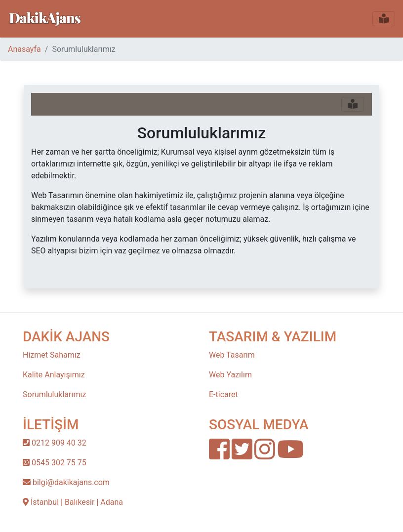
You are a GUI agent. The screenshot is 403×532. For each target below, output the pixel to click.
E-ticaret (223, 394)
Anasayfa (24, 49)
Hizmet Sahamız (52, 355)
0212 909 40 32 (55, 443)
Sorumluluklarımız (54, 394)
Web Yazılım (230, 375)
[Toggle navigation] (384, 19)
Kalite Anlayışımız (54, 375)
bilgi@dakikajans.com (66, 482)
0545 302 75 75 (55, 463)
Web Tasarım (232, 355)
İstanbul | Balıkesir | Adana (73, 502)
